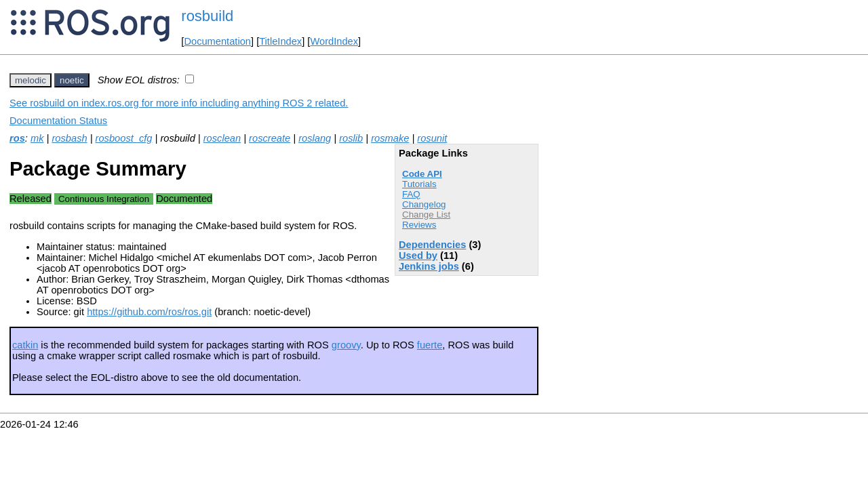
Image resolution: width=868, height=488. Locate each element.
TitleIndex (280, 41)
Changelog (424, 204)
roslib (351, 138)
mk (37, 138)
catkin (25, 345)
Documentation (217, 41)
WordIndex (334, 41)
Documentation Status (58, 121)
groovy (346, 345)
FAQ (411, 194)
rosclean (222, 138)
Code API (422, 174)
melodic (31, 80)
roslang (315, 138)
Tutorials (419, 184)
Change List (426, 215)
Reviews (419, 225)
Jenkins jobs (429, 266)
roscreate (270, 138)
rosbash (69, 138)
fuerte (430, 345)
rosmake (390, 138)
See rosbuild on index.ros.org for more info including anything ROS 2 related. (179, 103)
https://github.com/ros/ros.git (149, 312)
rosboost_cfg (124, 138)
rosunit (432, 138)
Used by (418, 256)
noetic (72, 80)
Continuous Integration (104, 199)
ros (17, 138)
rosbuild (207, 16)
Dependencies (432, 245)
